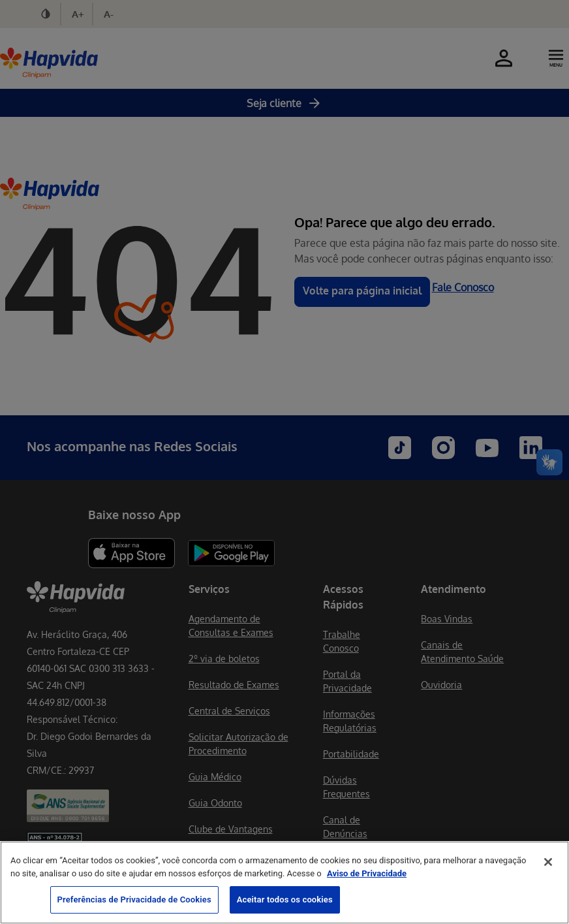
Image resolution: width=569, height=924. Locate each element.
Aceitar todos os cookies (285, 900)
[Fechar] (548, 862)
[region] (284, 883)
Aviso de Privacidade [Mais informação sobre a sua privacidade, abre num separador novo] (367, 873)
